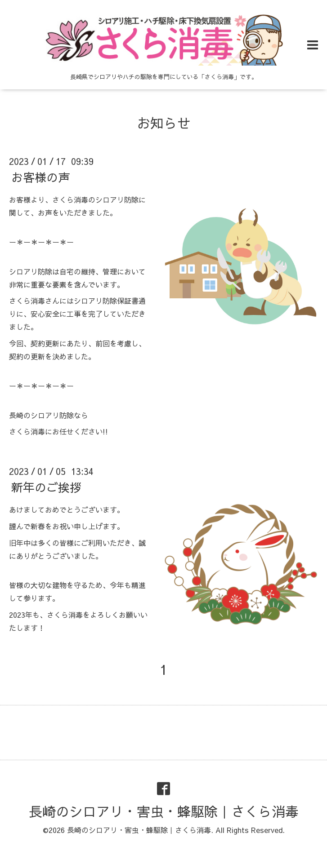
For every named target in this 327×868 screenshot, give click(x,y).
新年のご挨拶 (46, 487)
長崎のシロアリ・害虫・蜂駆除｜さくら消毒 (164, 811)
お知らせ (164, 123)
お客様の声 (40, 177)
